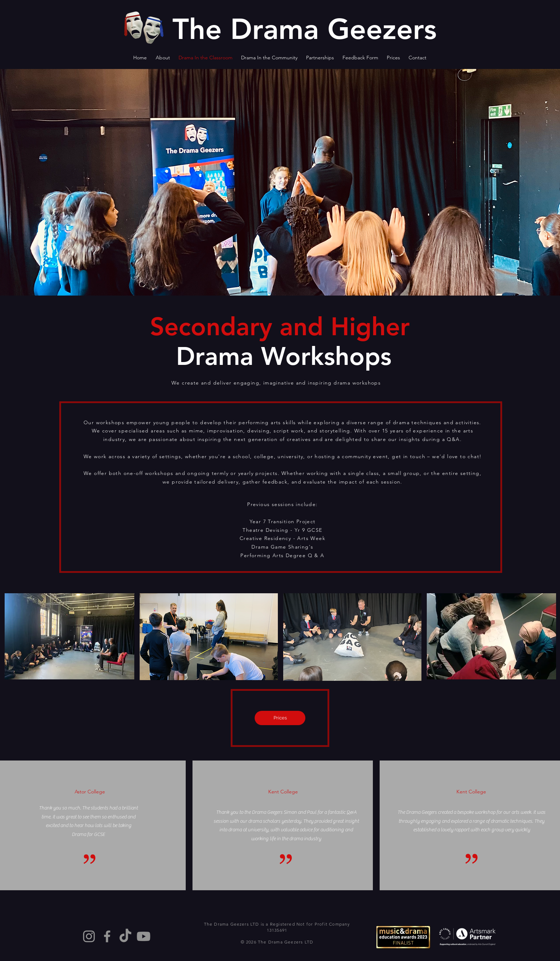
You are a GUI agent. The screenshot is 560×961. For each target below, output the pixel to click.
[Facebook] (107, 936)
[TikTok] (125, 936)
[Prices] (280, 718)
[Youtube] (144, 936)
